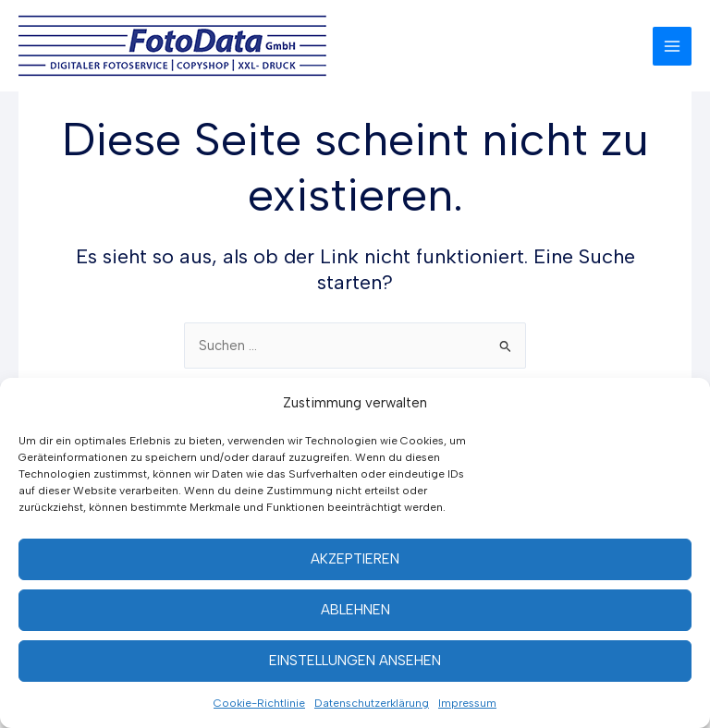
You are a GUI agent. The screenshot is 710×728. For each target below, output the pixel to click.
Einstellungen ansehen (355, 661)
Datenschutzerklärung (372, 703)
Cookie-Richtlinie (259, 703)
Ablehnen (355, 610)
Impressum (467, 703)
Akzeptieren (355, 559)
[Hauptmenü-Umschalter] (672, 46)
